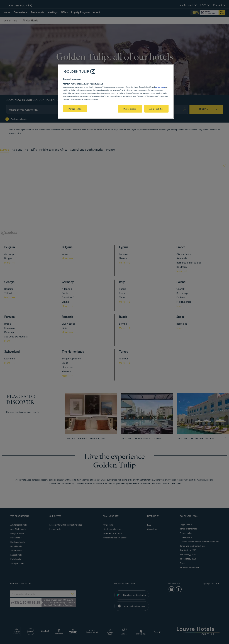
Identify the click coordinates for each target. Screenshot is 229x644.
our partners (160, 87)
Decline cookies (130, 109)
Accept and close (156, 109)
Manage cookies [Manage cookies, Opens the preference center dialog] (75, 109)
